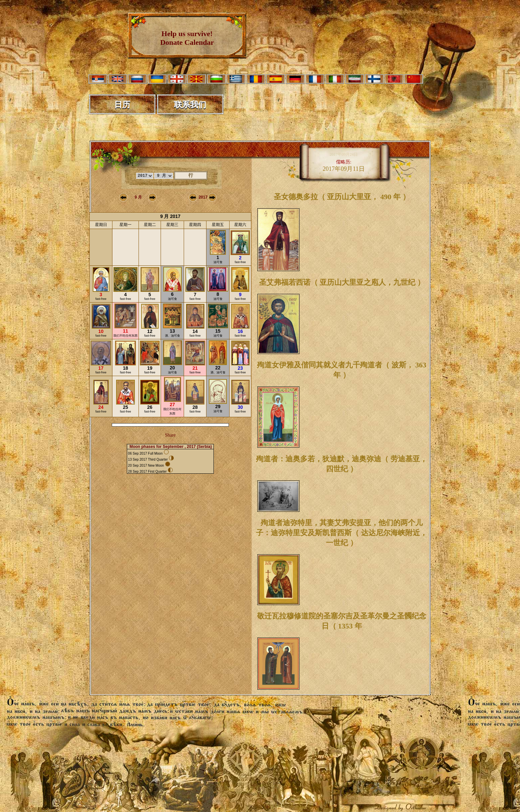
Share (170, 435)
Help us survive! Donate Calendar (187, 38)
